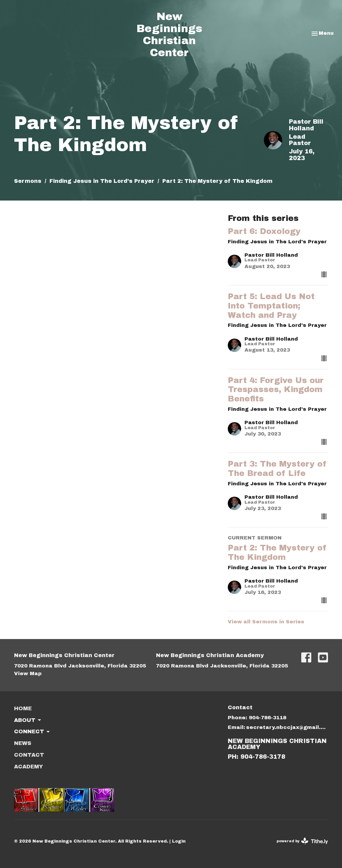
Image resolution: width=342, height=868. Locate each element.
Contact (29, 755)
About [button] (28, 720)
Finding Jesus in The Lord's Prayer (102, 181)
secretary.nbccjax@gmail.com (287, 727)
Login (179, 841)
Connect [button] (32, 732)
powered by (302, 841)
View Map (28, 673)
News (23, 743)
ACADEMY (29, 767)
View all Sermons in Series (266, 622)
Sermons (28, 181)
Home (23, 708)
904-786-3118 (268, 718)
